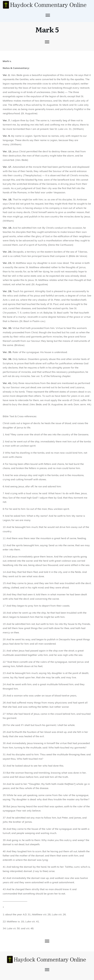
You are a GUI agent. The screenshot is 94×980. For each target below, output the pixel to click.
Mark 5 (47, 29)
